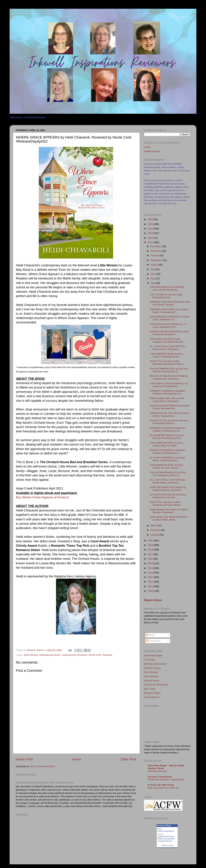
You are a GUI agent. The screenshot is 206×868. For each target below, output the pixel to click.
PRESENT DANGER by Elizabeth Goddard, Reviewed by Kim (168, 392)
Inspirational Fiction (166, 836)
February (156, 530)
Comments (153, 641)
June (153, 274)
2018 (151, 550)
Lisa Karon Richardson (156, 685)
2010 (151, 586)
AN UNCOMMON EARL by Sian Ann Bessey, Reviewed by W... (169, 370)
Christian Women (165, 841)
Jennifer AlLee (152, 681)
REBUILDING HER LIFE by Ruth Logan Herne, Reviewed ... (167, 400)
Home (77, 759)
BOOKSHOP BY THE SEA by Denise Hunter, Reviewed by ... (169, 415)
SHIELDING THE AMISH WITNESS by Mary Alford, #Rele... (169, 518)
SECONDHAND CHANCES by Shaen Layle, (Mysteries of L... (170, 318)
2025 (151, 224)
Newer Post (24, 759)
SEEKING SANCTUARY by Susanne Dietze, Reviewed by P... (169, 311)
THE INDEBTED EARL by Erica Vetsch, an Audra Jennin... (167, 466)
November (156, 251)
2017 (151, 554)
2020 (151, 540)
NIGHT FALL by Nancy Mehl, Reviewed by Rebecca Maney (167, 363)
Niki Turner (150, 689)
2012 (151, 577)
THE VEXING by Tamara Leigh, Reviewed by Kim (166, 296)
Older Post (128, 759)
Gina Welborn (151, 676)
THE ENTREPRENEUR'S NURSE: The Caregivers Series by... (168, 474)
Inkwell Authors (152, 151)
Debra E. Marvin (153, 668)
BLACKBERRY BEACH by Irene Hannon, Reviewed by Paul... (167, 437)
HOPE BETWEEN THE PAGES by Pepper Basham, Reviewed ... (168, 489)
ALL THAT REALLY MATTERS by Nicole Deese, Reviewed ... (168, 348)
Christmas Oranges (157, 771)
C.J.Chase (150, 660)
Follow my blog (167, 846)
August (154, 265)
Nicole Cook (95, 655)
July (153, 269)
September (157, 260)
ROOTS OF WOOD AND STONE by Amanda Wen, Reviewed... (169, 377)
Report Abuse (153, 600)
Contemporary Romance (74, 655)
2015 (151, 563)
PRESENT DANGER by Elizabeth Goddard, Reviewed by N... (168, 452)
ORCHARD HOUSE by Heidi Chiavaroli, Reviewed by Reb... (167, 340)
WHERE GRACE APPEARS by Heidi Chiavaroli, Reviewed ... (169, 333)
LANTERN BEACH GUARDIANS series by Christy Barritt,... (167, 288)
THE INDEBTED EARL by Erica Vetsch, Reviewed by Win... (167, 355)
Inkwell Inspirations (166, 831)
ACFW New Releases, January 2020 (166, 779)
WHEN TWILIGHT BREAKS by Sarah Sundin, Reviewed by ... (170, 407)
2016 (151, 559)
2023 (151, 233)
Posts (150, 635)
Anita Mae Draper (153, 655)
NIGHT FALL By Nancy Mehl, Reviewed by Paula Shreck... (166, 504)
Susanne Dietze (152, 693)
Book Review (31, 655)
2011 (151, 582)
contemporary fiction (50, 655)
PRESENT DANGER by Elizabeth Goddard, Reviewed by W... (168, 429)
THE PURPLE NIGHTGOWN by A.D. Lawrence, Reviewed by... (169, 385)
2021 (151, 242)
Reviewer (108, 655)
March (154, 525)
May (153, 278)
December (156, 246)
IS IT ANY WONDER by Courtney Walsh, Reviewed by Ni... (168, 459)
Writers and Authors (166, 839)
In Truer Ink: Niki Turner (161, 785)
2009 (151, 591)
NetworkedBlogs (164, 825)
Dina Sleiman (151, 672)
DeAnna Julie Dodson (155, 664)
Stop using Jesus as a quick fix (163, 788)
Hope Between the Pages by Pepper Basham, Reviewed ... (169, 511)
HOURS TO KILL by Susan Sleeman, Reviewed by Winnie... (169, 422)
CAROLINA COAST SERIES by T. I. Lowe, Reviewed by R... (169, 326)
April (153, 283)
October (155, 255)
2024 (151, 229)
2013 (151, 573)
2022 (151, 238)
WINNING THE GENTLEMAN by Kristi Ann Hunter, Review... (170, 303)
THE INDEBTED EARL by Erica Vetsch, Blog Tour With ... (167, 444)
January (155, 535)
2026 (151, 219)
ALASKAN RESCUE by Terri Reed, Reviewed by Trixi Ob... (168, 496)
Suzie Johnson (152, 697)
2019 (151, 545)
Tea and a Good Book (160, 777)
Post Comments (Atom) (42, 766)
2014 (151, 568)
